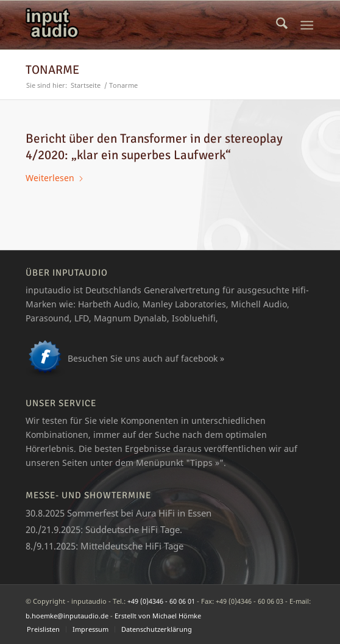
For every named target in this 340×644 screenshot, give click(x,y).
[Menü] (307, 25)
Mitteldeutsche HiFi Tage (132, 546)
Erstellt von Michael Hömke (158, 616)
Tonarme (52, 70)
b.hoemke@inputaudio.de (67, 616)
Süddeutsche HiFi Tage (133, 529)
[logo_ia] (141, 25)
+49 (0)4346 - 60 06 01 (161, 601)
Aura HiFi (155, 513)
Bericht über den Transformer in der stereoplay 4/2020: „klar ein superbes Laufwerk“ (154, 147)
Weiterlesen (55, 178)
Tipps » (205, 463)
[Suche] (282, 25)
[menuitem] (282, 25)
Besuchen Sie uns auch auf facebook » (146, 358)
